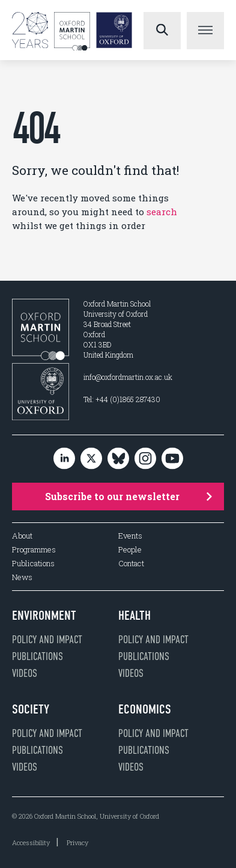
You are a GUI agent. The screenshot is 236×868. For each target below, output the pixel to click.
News (22, 577)
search (162, 212)
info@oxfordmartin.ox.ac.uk (128, 377)
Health (135, 616)
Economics (145, 709)
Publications (33, 564)
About (22, 536)
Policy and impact (47, 640)
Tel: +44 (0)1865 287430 (122, 399)
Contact (131, 564)
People (130, 550)
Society (31, 709)
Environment (44, 616)
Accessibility (31, 842)
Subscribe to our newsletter (129, 496)
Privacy (77, 842)
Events (130, 536)
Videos (25, 673)
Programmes (34, 550)
